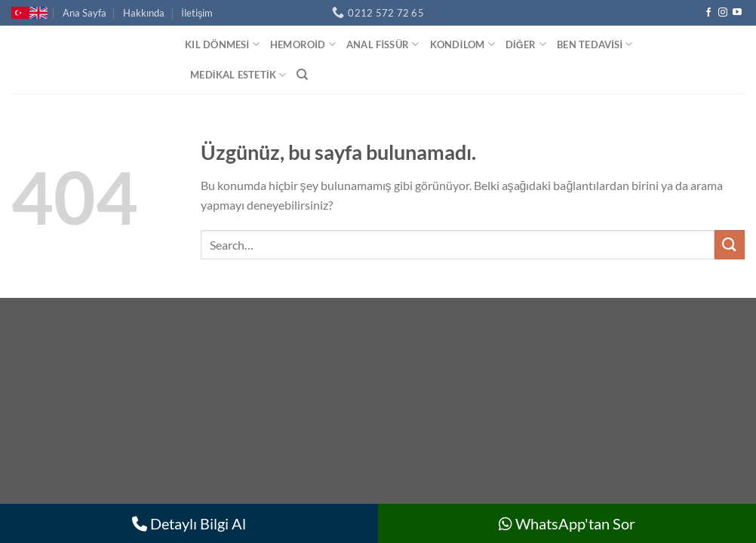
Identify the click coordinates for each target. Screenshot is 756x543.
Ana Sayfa (85, 13)
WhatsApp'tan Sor (567, 523)
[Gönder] (730, 245)
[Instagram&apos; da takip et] (723, 13)
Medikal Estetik (238, 75)
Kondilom (463, 44)
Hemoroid (303, 44)
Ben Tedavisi (595, 44)
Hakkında (144, 13)
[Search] (302, 75)
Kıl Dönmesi (222, 44)
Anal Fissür (383, 44)
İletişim (197, 13)
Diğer (526, 44)
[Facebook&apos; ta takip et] (708, 13)
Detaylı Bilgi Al (189, 523)
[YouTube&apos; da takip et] (737, 13)
